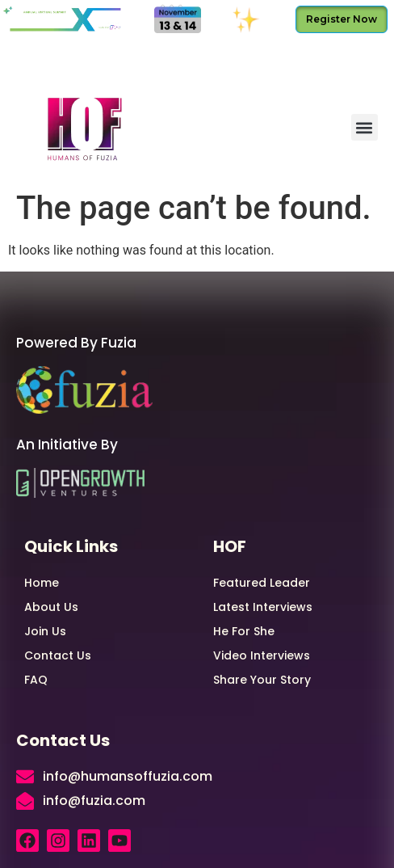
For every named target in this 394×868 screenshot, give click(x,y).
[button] (365, 127)
